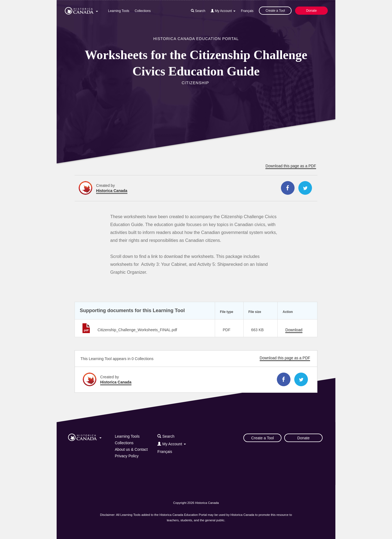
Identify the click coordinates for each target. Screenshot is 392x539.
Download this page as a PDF (291, 166)
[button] (81, 10)
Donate (312, 11)
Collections (143, 11)
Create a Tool (275, 11)
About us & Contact (131, 449)
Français (247, 11)
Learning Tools (119, 11)
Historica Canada (112, 191)
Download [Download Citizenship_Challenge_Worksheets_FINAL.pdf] (294, 330)
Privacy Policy (127, 456)
